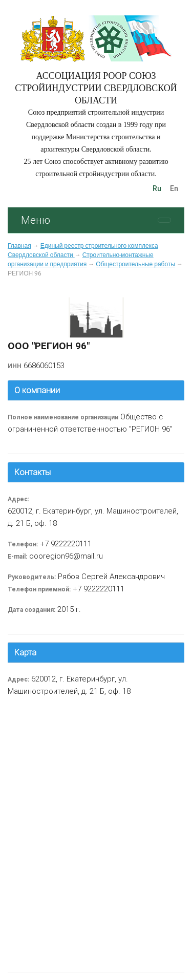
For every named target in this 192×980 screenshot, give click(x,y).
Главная (19, 246)
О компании (37, 390)
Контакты (33, 472)
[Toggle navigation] (164, 220)
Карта (25, 652)
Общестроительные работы (135, 264)
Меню (36, 220)
